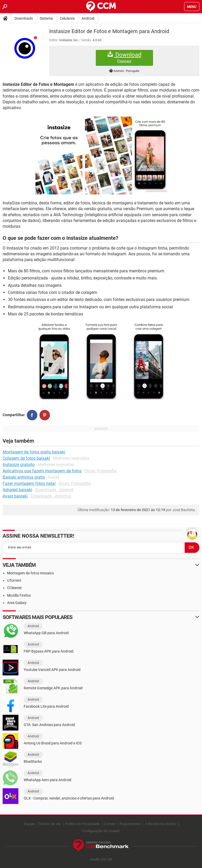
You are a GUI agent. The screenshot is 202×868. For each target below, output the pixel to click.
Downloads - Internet (54, 490)
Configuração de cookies (101, 831)
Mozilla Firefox (19, 595)
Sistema (46, 18)
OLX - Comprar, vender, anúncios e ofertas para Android (69, 798)
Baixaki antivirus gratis (24, 477)
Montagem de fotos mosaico (31, 573)
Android (88, 18)
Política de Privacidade (82, 824)
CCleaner (14, 588)
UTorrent (14, 580)
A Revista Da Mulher (161, 824)
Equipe (29, 824)
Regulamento (130, 824)
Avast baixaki (15, 496)
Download (124, 57)
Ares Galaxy (17, 603)
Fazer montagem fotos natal (29, 483)
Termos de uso (50, 824)
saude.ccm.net (101, 859)
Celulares (67, 18)
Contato (110, 824)
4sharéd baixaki (17, 490)
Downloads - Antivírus (51, 496)
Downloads (24, 18)
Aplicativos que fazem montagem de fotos (42, 471)
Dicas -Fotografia (101, 471)
